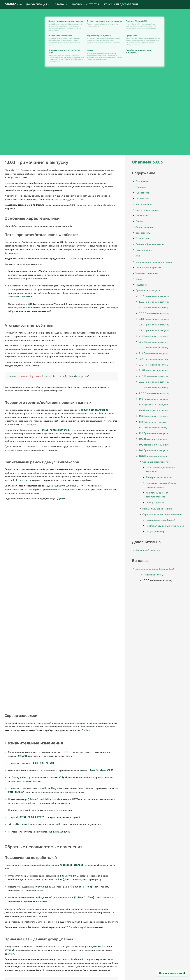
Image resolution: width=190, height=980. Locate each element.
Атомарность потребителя (159, 477)
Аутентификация (144, 227)
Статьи (61, 4)
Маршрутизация (144, 204)
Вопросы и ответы (86, 4)
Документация (38, 4)
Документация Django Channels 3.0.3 (155, 569)
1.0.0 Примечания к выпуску (154, 456)
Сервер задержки (155, 502)
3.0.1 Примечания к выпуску (154, 308)
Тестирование (143, 238)
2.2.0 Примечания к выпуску (154, 330)
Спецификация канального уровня (154, 262)
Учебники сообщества (147, 273)
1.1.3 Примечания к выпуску (153, 416)
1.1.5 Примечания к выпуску (153, 405)
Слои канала (142, 216)
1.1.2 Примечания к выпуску (153, 422)
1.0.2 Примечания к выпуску (154, 445)
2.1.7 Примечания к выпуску (153, 336)
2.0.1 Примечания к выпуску (154, 388)
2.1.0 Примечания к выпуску (154, 376)
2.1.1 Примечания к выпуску (153, 370)
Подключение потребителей (160, 520)
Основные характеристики (156, 462)
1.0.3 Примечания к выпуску (154, 439)
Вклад (139, 279)
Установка (141, 187)
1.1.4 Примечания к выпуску (153, 410)
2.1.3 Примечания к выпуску (154, 359)
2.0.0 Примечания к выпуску (154, 393)
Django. (13, 4)
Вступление (142, 181)
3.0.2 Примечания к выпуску (154, 302)
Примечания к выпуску (148, 290)
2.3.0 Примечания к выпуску (154, 325)
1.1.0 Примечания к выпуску (153, 433)
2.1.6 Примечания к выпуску (154, 342)
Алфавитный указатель (148, 550)
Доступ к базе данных (147, 210)
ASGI (138, 256)
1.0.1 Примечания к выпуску (153, 450)
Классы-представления (121, 4)
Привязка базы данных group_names (165, 526)
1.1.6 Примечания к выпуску (153, 399)
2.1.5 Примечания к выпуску (154, 348)
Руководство (142, 193)
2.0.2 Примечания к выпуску (154, 382)
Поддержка (142, 285)
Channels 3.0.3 (147, 162)
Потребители (142, 199)
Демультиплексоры (156, 532)
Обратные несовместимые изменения (162, 514)
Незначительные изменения (157, 509)
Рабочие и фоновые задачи (150, 244)
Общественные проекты (148, 268)
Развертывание (144, 250)
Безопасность (143, 233)
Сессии (139, 221)
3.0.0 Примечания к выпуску (154, 313)
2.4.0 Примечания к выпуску (154, 319)
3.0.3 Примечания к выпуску (154, 296)
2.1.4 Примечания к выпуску (153, 353)
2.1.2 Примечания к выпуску (154, 365)
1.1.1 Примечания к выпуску (153, 428)
